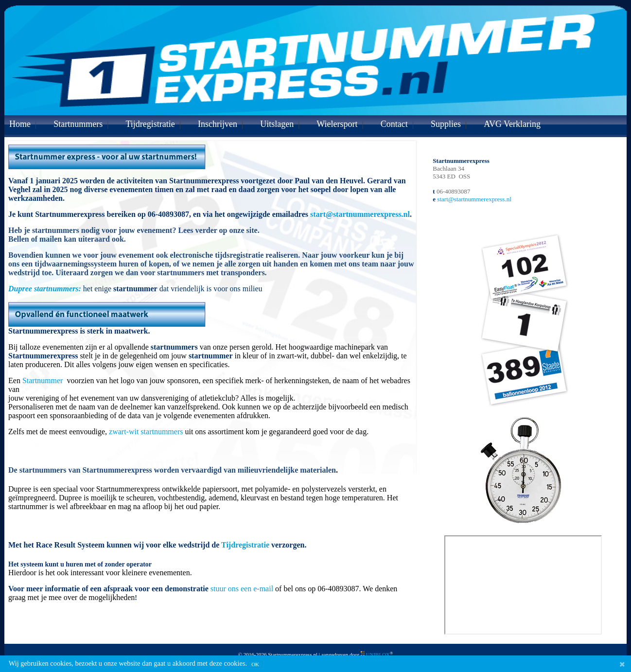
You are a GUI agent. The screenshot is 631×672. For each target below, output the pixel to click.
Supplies (446, 124)
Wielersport (337, 124)
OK (255, 664)
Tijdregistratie (150, 124)
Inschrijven (218, 124)
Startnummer (44, 380)
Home (20, 124)
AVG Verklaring (512, 124)
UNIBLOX (378, 654)
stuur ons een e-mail (242, 589)
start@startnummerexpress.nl (360, 214)
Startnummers (78, 124)
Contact (394, 124)
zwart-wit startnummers (146, 432)
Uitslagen (277, 124)
